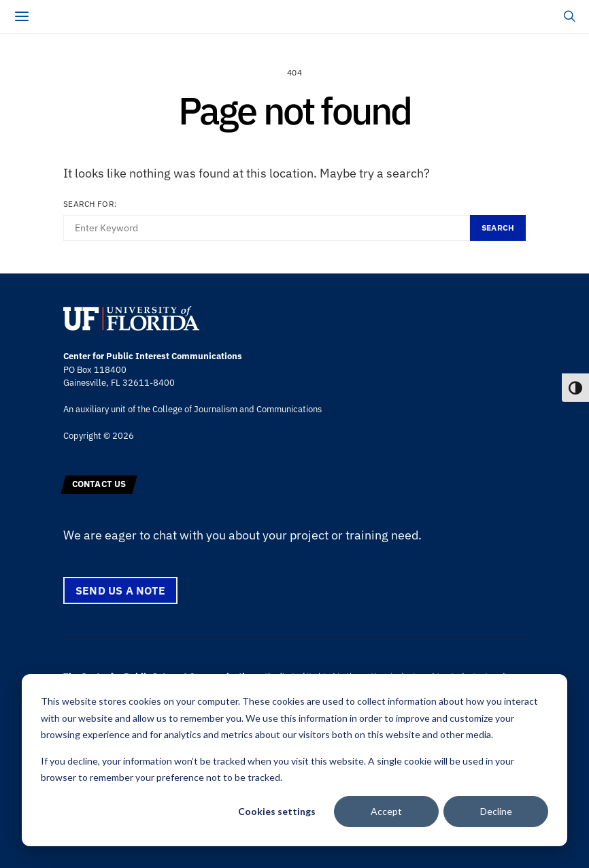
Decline (496, 811)
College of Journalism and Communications (237, 409)
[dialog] (294, 760)
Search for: (90, 204)
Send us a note (120, 590)
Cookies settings (277, 811)
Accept (386, 811)
